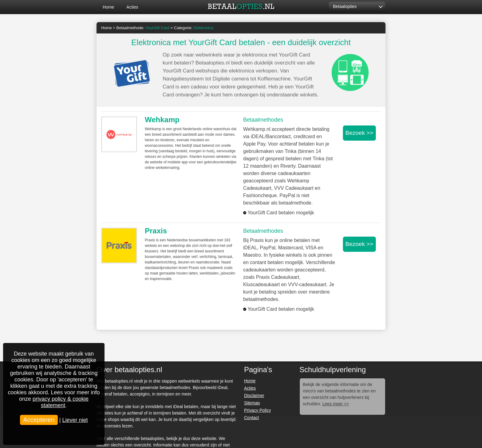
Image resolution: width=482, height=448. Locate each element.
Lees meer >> (336, 404)
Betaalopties (345, 6)
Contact (251, 418)
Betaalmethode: (143, 28)
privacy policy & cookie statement (61, 402)
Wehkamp (162, 120)
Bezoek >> (360, 133)
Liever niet (75, 420)
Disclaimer (254, 395)
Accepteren (39, 420)
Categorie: (194, 28)
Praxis (156, 231)
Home (108, 7)
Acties (132, 7)
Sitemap (252, 403)
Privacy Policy (257, 410)
